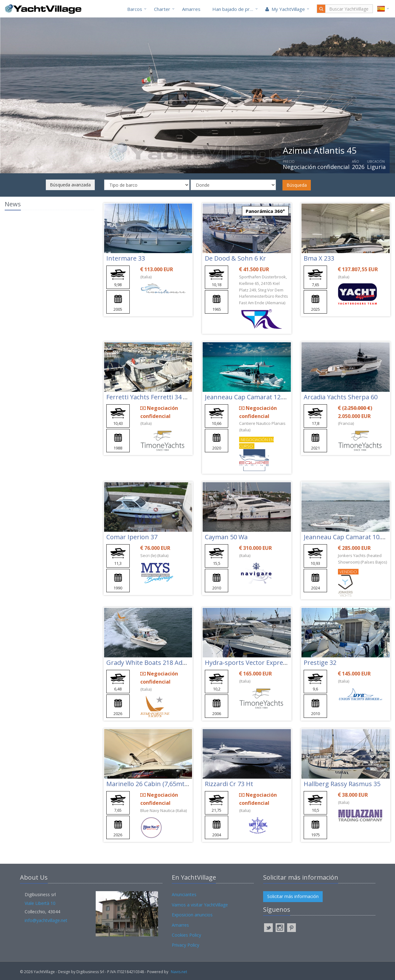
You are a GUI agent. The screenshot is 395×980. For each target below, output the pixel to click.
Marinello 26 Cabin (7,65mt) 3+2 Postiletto (167, 784)
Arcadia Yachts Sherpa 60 (341, 397)
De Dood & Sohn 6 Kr (235, 258)
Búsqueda (297, 185)
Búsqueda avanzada (70, 185)
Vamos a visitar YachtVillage (200, 905)
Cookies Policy (186, 935)
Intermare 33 (126, 258)
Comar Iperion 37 (132, 537)
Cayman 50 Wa (226, 537)
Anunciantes (184, 894)
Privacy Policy (185, 945)
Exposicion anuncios (192, 915)
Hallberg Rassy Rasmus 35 (342, 784)
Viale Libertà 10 (40, 903)
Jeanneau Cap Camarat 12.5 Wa (250, 397)
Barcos (135, 9)
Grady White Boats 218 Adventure (156, 663)
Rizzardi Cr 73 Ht (229, 784)
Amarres (191, 9)
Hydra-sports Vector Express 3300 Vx (259, 663)
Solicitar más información (293, 896)
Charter (162, 9)
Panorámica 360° (265, 211)
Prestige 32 (320, 663)
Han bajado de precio (235, 9)
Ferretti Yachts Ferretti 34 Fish (151, 397)
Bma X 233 (319, 258)
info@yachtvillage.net (46, 920)
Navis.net (179, 972)
